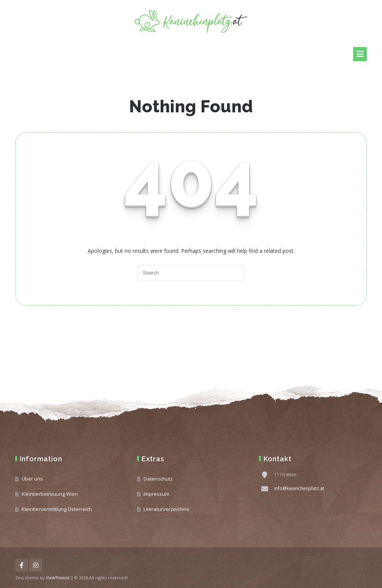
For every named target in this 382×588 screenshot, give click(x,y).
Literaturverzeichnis (167, 509)
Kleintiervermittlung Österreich (57, 509)
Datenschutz (158, 479)
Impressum (156, 494)
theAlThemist (58, 578)
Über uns (32, 479)
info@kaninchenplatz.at (299, 488)
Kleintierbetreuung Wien (50, 494)
